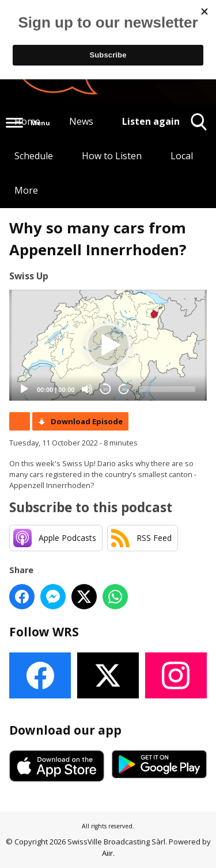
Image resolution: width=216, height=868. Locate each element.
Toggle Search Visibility (199, 126)
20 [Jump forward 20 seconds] (124, 389)
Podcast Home (20, 421)
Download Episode (87, 421)
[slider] (167, 389)
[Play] (24, 389)
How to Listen (112, 156)
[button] (108, 345)
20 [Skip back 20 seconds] (106, 389)
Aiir (107, 853)
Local (182, 156)
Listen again (151, 121)
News (81, 121)
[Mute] (87, 389)
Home (27, 121)
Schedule (34, 156)
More (26, 190)
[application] (108, 345)
